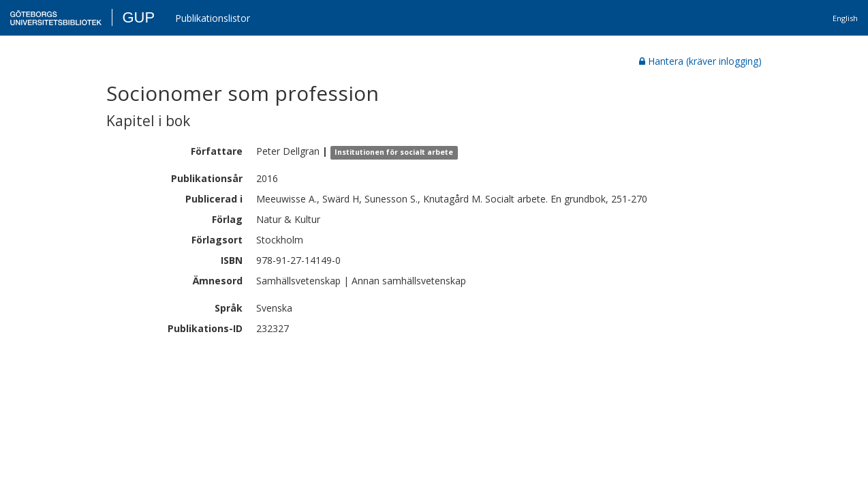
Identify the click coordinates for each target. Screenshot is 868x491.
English (845, 18)
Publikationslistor (213, 18)
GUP (138, 17)
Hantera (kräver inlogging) (700, 61)
